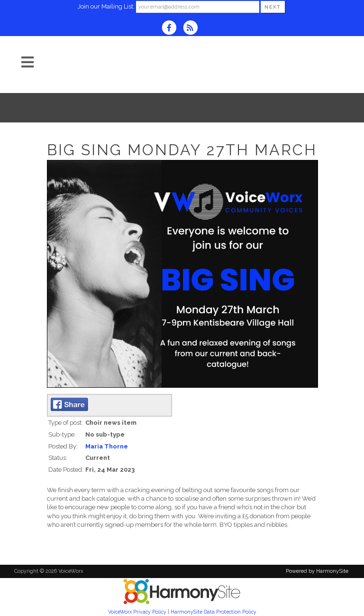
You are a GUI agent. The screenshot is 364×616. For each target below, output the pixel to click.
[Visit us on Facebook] (172, 29)
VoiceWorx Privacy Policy (137, 612)
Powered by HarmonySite (317, 571)
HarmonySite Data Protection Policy (214, 612)
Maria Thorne (107, 446)
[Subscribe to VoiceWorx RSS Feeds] (193, 29)
